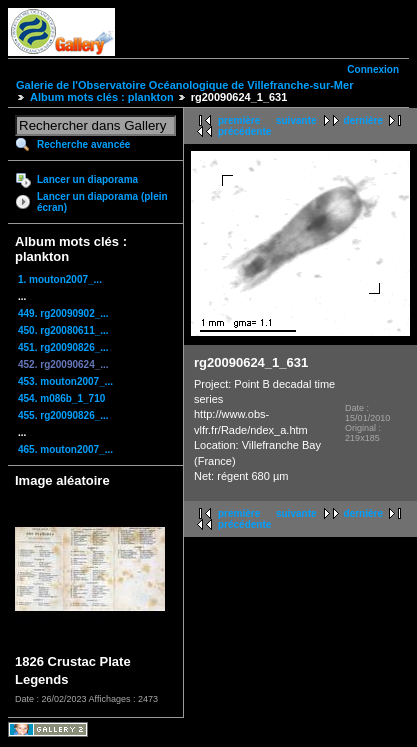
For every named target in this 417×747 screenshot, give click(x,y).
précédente (244, 131)
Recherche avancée (83, 144)
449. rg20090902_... (63, 313)
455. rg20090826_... (63, 415)
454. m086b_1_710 (61, 398)
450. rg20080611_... (63, 330)
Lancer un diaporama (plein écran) (102, 202)
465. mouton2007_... (65, 449)
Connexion (373, 69)
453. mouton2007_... (65, 381)
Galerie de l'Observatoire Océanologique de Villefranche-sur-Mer (184, 85)
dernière (363, 120)
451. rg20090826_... (63, 347)
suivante (296, 120)
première (239, 120)
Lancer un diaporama (87, 179)
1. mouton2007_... (60, 279)
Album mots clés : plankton (102, 97)
